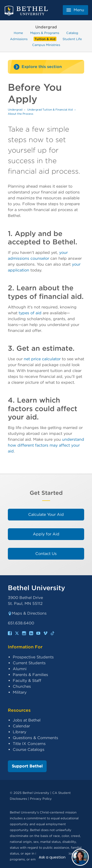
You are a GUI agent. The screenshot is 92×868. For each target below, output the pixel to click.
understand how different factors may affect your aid (46, 445)
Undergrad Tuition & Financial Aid (50, 110)
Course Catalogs (29, 750)
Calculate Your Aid (46, 514)
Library (20, 732)
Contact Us (46, 554)
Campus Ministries (46, 45)
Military (20, 692)
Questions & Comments (35, 738)
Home (18, 33)
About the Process (21, 114)
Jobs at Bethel (27, 720)
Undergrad (15, 110)
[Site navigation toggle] (46, 67)
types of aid (30, 313)
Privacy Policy (41, 799)
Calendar (21, 726)
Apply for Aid (46, 534)
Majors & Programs (45, 33)
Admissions (19, 39)
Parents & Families (30, 675)
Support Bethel (27, 766)
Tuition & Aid (45, 39)
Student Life (72, 39)
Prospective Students (33, 657)
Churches (22, 686)
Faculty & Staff (27, 681)
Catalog (72, 33)
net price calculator (42, 359)
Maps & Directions (27, 613)
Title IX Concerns (29, 744)
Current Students (29, 663)
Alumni (20, 669)
